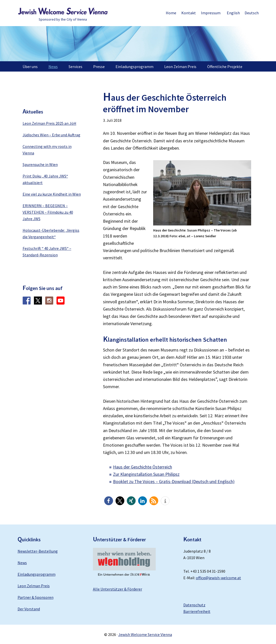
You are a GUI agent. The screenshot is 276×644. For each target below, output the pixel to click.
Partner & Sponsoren (36, 597)
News (22, 563)
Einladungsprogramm (37, 574)
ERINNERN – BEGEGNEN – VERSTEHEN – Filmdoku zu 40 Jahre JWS (48, 212)
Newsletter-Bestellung (38, 551)
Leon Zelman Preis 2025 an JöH (49, 123)
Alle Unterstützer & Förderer (118, 589)
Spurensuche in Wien (40, 164)
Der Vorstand (29, 609)
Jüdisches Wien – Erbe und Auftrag (51, 135)
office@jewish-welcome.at (218, 578)
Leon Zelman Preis (34, 586)
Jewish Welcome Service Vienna (63, 11)
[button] (109, 501)
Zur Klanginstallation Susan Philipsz (146, 474)
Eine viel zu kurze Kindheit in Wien (52, 194)
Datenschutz (194, 605)
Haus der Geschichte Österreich (143, 467)
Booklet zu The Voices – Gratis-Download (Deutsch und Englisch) (174, 481)
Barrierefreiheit (197, 611)
